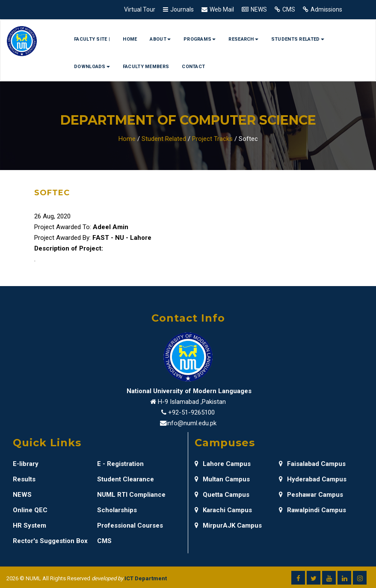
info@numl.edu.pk (191, 423)
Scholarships (117, 510)
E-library (26, 464)
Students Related (298, 39)
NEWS (259, 9)
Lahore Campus (223, 464)
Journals (182, 9)
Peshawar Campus (311, 495)
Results (24, 479)
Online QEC (30, 510)
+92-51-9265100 (191, 412)
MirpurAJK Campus (228, 525)
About (160, 39)
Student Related (164, 139)
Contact (193, 67)
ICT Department (146, 578)
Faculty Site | (92, 39)
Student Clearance (126, 479)
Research (243, 39)
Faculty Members (146, 67)
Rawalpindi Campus (312, 510)
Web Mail (222, 9)
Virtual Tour (140, 9)
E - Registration (120, 464)
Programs (200, 39)
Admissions (326, 9)
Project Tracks (212, 139)
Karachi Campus (223, 510)
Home (130, 39)
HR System (30, 525)
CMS (289, 9)
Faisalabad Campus (312, 464)
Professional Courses (130, 525)
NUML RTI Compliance (131, 495)
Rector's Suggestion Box (50, 541)
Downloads (92, 67)
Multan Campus (222, 479)
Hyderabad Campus (313, 479)
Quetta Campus (222, 495)
